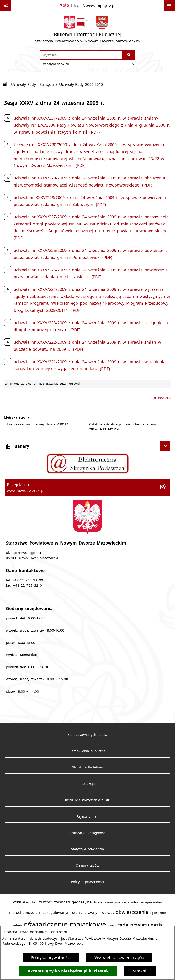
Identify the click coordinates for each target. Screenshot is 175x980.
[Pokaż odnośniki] (6, 6)
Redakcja (88, 783)
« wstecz (162, 397)
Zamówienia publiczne (87, 751)
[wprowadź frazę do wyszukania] (81, 55)
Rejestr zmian (87, 816)
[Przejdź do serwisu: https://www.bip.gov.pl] (87, 6)
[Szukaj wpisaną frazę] (129, 55)
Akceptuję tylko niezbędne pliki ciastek (68, 971)
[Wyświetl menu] (169, 6)
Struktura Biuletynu (88, 767)
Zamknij (140, 971)
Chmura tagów (88, 865)
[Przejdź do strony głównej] (87, 30)
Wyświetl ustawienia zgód (119, 957)
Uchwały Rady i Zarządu (33, 84)
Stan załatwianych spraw (88, 734)
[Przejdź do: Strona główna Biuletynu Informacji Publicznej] (5, 84)
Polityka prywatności (51, 957)
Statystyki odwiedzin (87, 849)
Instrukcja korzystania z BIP (88, 800)
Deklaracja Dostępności (87, 833)
